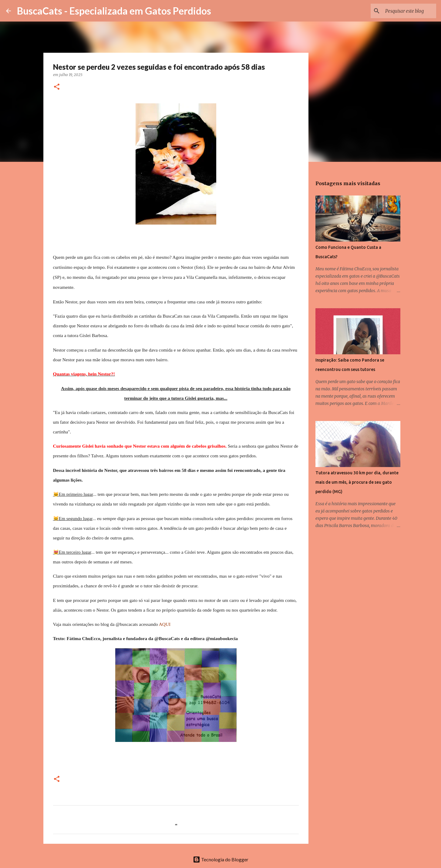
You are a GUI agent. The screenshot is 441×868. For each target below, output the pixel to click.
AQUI (165, 624)
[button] (57, 87)
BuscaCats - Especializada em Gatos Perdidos (114, 11)
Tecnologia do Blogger (221, 859)
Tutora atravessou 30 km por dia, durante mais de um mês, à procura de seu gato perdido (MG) (357, 482)
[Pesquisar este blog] (404, 11)
